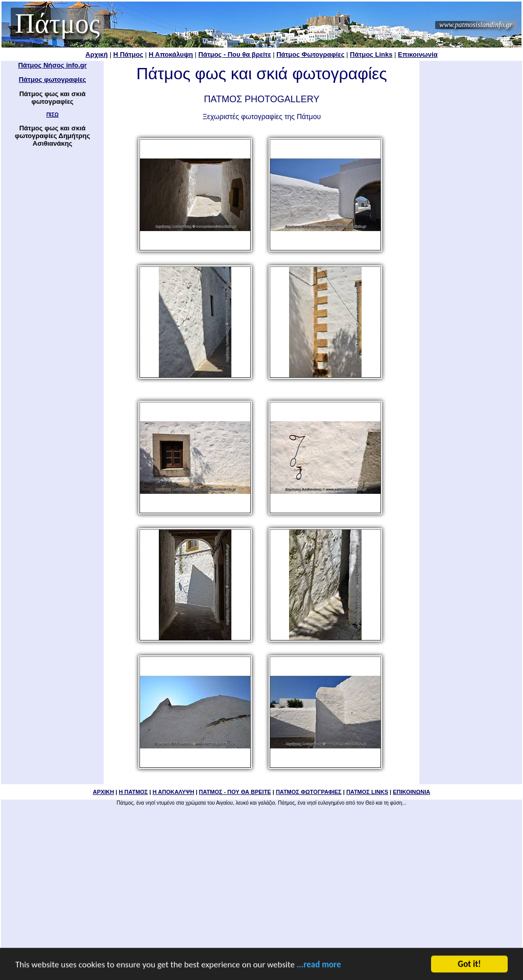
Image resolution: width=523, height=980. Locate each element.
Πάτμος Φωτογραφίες (310, 54)
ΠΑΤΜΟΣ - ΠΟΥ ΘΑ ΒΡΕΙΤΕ (235, 792)
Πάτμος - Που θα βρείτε (234, 54)
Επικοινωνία (418, 54)
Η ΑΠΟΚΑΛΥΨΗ (173, 792)
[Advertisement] (262, 880)
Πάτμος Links (371, 54)
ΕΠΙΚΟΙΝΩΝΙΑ (411, 792)
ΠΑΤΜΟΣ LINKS (367, 792)
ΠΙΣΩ (53, 115)
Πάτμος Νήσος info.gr (52, 65)
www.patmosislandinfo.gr (476, 25)
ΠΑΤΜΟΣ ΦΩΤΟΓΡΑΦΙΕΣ (309, 792)
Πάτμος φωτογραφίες (53, 79)
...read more (319, 965)
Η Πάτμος (128, 54)
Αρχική (97, 54)
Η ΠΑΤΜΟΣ (133, 792)
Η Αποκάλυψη (171, 54)
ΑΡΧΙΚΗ (104, 792)
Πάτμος (57, 24)
